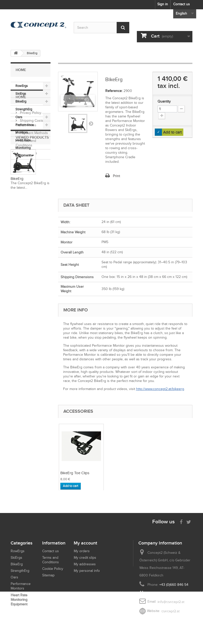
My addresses (85, 564)
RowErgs (22, 86)
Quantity (164, 101)
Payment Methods (33, 208)
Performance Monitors (24, 129)
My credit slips (85, 558)
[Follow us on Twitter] (189, 521)
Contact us (182, 4)
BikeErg (21, 101)
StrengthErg (24, 109)
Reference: (114, 91)
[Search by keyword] (101, 28)
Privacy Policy (30, 188)
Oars (19, 117)
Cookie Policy (53, 569)
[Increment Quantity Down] (181, 109)
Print (116, 176)
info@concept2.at (171, 602)
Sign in (163, 4)
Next (91, 123)
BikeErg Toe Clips (126, 473)
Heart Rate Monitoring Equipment (23, 148)
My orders (82, 551)
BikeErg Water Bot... (76, 473)
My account (85, 543)
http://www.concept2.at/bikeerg (160, 389)
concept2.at (170, 611)
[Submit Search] (123, 28)
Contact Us (28, 229)
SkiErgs (21, 94)
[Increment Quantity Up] (162, 116)
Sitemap (48, 575)
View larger (75, 101)
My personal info (87, 571)
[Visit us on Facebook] (181, 521)
